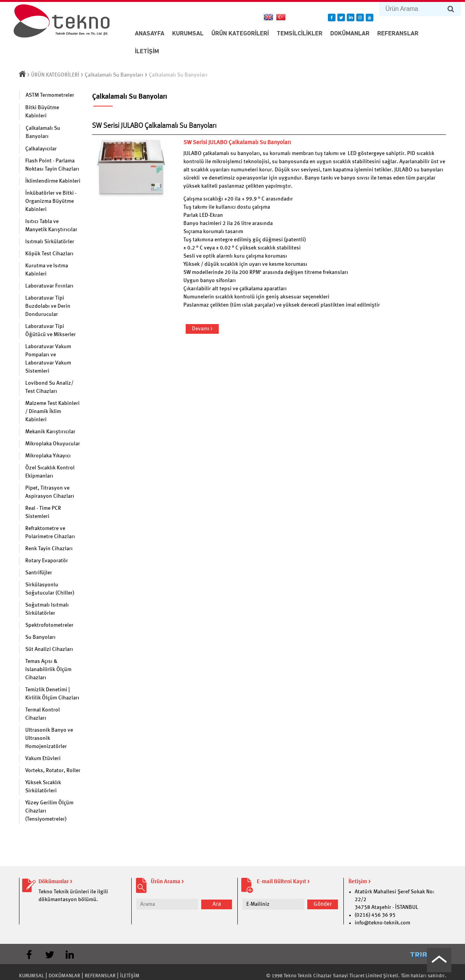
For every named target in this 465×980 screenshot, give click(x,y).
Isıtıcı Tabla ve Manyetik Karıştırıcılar (51, 226)
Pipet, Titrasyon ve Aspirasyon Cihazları (50, 492)
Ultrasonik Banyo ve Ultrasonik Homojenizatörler (49, 738)
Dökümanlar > (55, 882)
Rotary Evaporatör (47, 561)
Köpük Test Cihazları (49, 254)
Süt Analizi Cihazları (49, 649)
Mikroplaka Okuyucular (53, 444)
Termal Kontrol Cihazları (43, 714)
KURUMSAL (188, 34)
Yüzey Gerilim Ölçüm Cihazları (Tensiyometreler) (49, 811)
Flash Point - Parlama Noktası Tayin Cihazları (52, 165)
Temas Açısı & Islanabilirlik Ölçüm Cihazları (48, 670)
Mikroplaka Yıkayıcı (48, 456)
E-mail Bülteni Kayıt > (283, 882)
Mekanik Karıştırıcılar (50, 432)
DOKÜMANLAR (350, 34)
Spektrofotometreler (49, 625)
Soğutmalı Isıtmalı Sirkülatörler (47, 609)
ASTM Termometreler (50, 95)
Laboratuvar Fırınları (49, 286)
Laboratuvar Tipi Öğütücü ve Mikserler (51, 330)
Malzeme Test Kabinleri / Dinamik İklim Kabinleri (52, 412)
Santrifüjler (39, 573)
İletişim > (360, 882)
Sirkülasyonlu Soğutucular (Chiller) (50, 589)
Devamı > (202, 329)
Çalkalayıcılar (41, 149)
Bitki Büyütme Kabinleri (42, 112)
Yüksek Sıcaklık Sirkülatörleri (43, 787)
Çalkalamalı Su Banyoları (114, 75)
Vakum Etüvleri (43, 759)
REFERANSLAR (398, 34)
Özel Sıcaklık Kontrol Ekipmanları (50, 472)
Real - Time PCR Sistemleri (43, 512)
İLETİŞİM (147, 52)
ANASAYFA (150, 34)
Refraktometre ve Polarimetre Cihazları (50, 533)
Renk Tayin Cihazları (49, 549)
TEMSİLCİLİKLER (300, 34)
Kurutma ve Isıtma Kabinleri (47, 270)
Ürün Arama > (167, 882)
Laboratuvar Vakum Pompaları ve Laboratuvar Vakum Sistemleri (48, 359)
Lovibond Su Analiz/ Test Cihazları (49, 387)
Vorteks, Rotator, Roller (53, 771)
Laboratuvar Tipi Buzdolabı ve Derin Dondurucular (48, 306)
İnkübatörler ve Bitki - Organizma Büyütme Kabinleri (51, 201)
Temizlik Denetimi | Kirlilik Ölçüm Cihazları (52, 694)
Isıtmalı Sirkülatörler (50, 242)
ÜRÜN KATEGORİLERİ (240, 34)
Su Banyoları (40, 637)
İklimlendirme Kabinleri (53, 181)
